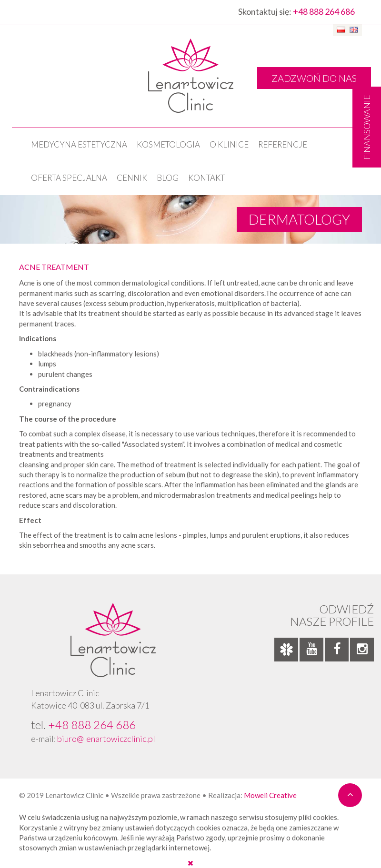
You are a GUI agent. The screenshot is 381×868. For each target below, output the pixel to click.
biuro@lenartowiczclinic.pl (106, 739)
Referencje (283, 144)
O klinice (229, 144)
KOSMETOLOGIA (168, 144)
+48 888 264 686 (324, 11)
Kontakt (206, 178)
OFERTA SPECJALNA (69, 178)
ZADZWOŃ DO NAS (314, 78)
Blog (168, 178)
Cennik (132, 178)
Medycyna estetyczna (79, 144)
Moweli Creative (270, 795)
